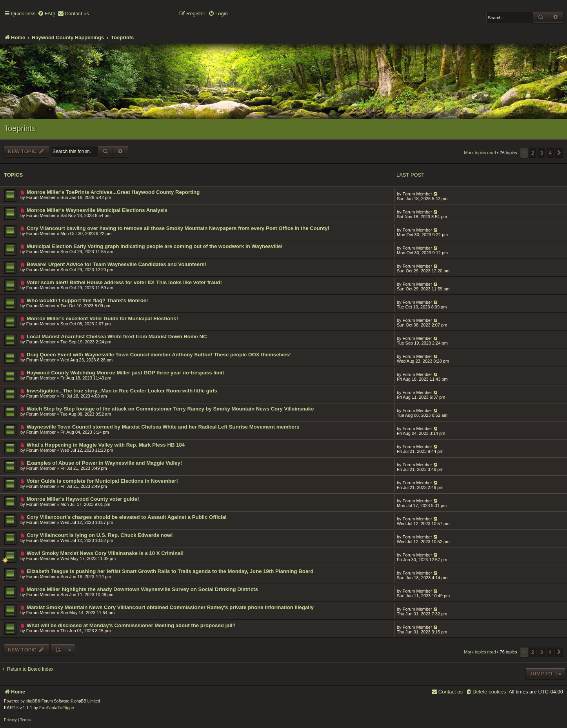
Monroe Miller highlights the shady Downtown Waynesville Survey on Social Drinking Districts (142, 589)
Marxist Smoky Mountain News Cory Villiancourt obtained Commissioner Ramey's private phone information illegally (170, 607)
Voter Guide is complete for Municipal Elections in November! (102, 481)
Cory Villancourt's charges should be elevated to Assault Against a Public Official (127, 517)
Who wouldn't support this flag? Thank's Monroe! (87, 300)
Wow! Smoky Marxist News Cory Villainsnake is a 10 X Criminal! (105, 553)
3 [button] (541, 153)
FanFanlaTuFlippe (57, 708)
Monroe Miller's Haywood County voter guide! (83, 499)
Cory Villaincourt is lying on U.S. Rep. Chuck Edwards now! (100, 535)
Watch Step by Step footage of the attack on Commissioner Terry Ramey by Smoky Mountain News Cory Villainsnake (170, 409)
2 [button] (533, 153)
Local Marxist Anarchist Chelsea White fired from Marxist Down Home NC (117, 337)
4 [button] (550, 153)
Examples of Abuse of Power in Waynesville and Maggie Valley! (104, 463)
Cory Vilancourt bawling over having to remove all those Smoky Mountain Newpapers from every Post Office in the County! (178, 228)
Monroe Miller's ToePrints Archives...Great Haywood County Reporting (113, 192)
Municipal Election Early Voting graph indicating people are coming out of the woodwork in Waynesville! (155, 246)
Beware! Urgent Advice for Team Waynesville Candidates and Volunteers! (116, 264)
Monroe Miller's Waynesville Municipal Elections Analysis (97, 210)
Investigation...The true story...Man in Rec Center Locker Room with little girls (122, 391)
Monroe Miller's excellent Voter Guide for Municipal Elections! (102, 318)
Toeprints (20, 128)
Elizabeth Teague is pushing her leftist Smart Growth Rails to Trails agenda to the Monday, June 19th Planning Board (170, 571)
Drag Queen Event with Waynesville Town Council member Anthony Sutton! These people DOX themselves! (159, 355)
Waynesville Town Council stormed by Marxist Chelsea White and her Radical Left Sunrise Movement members (163, 427)
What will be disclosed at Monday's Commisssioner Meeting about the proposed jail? (131, 625)
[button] (559, 153)
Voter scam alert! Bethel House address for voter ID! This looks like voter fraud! (124, 282)
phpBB (32, 701)
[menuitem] (46, 14)
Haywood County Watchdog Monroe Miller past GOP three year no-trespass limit (125, 373)
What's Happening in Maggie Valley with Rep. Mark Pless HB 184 (106, 445)
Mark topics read (480, 153)
